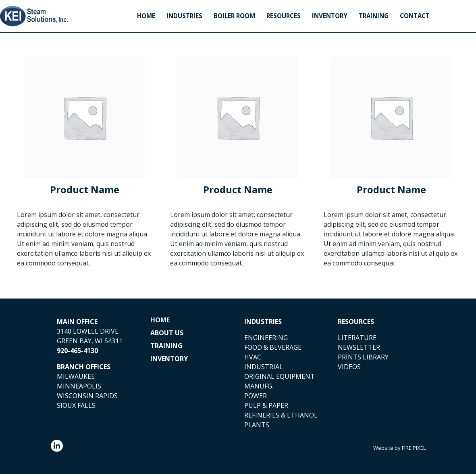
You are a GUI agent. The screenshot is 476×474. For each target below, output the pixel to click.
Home (146, 16)
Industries (184, 16)
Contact (415, 16)
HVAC (253, 357)
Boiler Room (234, 16)
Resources (284, 16)
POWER (256, 396)
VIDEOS (349, 367)
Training (374, 16)
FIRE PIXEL (414, 448)
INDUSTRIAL (264, 367)
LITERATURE (357, 338)
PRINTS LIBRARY (363, 357)
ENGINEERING (266, 338)
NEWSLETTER (359, 347)
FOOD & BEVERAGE (273, 347)
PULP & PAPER (266, 405)
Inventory (330, 16)
